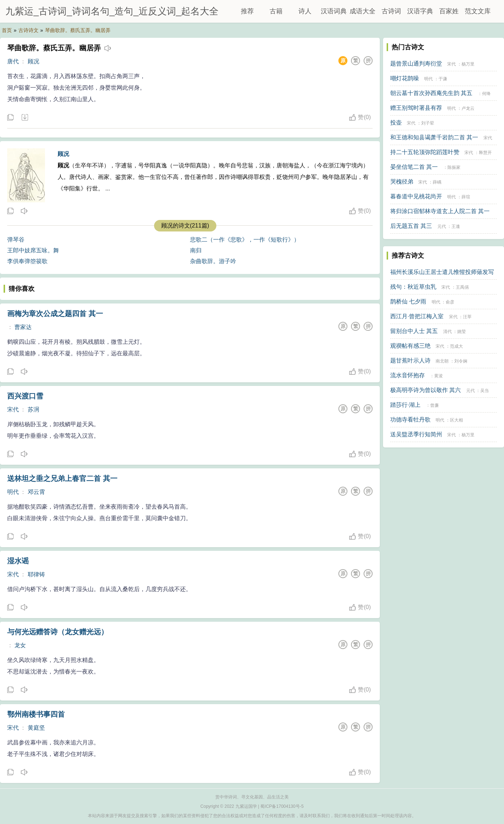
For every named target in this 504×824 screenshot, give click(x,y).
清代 (447, 332)
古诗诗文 (28, 30)
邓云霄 (36, 492)
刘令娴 (461, 361)
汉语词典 (334, 11)
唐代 (13, 61)
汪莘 (467, 317)
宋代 (13, 409)
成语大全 (363, 11)
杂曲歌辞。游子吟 (213, 261)
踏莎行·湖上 (405, 405)
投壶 (396, 123)
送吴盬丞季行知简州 (416, 434)
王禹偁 (462, 287)
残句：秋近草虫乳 (413, 287)
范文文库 (478, 11)
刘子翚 (428, 123)
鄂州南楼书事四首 (36, 714)
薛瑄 (466, 197)
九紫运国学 (246, 806)
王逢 (456, 226)
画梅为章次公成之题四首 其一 (55, 314)
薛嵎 (437, 182)
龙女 (20, 645)
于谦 (443, 79)
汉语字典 (420, 11)
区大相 (456, 420)
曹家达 (23, 327)
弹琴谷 (16, 240)
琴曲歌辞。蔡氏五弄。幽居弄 (78, 30)
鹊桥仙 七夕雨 (408, 301)
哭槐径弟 (402, 182)
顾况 (33, 61)
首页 (7, 30)
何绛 (486, 94)
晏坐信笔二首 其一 (414, 167)
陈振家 (454, 167)
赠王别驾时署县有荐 (416, 108)
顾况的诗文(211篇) (185, 226)
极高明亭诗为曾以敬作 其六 (426, 390)
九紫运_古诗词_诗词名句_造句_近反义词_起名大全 (112, 11)
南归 (196, 250)
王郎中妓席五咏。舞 (33, 250)
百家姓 (449, 11)
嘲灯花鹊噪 (405, 78)
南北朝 (442, 361)
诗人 (305, 11)
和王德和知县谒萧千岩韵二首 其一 (434, 137)
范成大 (456, 346)
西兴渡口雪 (25, 396)
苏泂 (33, 409)
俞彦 (450, 302)
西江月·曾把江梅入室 (417, 316)
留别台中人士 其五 (414, 331)
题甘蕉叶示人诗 (410, 361)
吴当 (485, 391)
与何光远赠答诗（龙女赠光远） (58, 632)
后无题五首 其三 (411, 226)
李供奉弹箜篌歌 (27, 261)
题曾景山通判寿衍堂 (416, 64)
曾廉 (435, 405)
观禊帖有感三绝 (410, 346)
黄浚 (438, 376)
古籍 (276, 11)
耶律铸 (36, 574)
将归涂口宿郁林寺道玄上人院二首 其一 (440, 211)
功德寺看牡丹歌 (410, 420)
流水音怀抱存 (408, 375)
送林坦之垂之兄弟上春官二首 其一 (62, 478)
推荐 (247, 11)
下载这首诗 (24, 118)
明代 (13, 492)
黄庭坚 (36, 728)
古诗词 (391, 11)
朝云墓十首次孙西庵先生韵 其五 (431, 93)
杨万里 (468, 64)
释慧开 (485, 153)
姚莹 (462, 332)
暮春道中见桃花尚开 (416, 196)
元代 (442, 226)
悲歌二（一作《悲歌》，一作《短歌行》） (245, 240)
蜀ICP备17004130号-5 (282, 806)
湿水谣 (18, 561)
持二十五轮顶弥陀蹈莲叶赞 (425, 152)
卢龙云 (468, 108)
